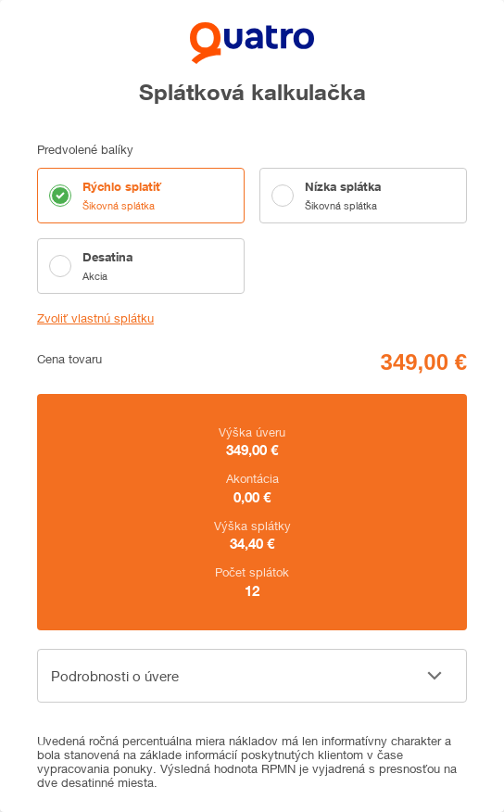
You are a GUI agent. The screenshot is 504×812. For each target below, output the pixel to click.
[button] (252, 676)
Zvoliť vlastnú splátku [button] (95, 318)
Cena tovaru (69, 359)
